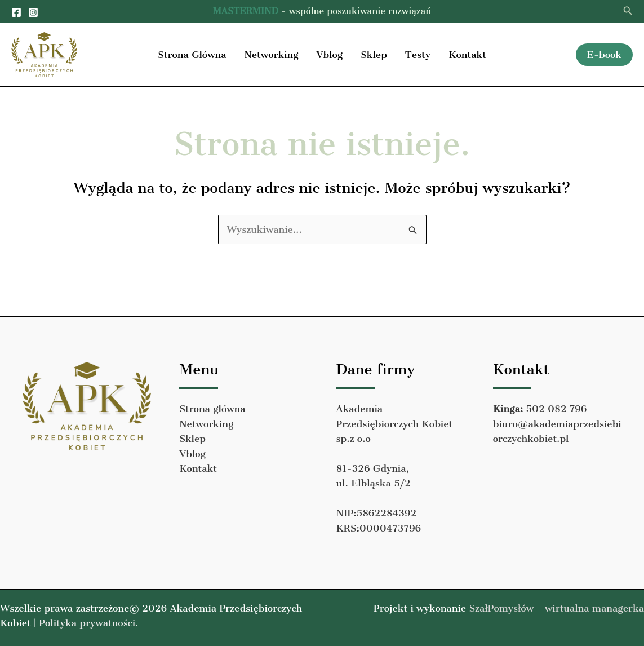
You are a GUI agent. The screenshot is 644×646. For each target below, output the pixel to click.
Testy (418, 55)
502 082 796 (556, 409)
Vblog (329, 55)
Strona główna (212, 409)
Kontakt (467, 55)
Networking (271, 55)
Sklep (374, 55)
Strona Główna (192, 55)
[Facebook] (16, 12)
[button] (628, 11)
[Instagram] (33, 12)
